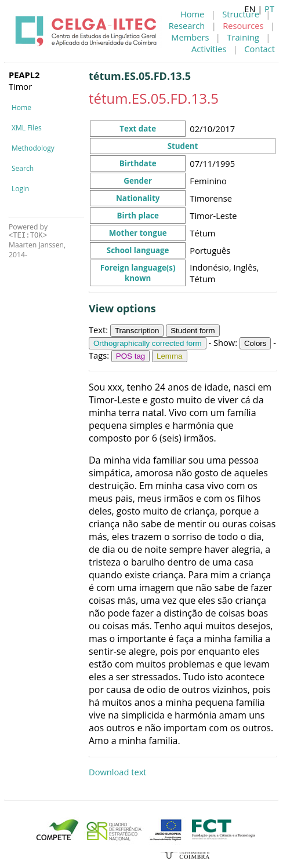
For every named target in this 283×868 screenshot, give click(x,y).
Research (187, 25)
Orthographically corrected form (148, 343)
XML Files (27, 128)
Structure (241, 14)
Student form (193, 331)
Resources (243, 25)
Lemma (169, 356)
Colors (255, 343)
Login (20, 189)
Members (190, 37)
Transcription (137, 331)
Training (243, 37)
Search (23, 168)
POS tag (130, 356)
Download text (118, 772)
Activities (209, 49)
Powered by (28, 231)
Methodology (33, 148)
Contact (260, 49)
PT (269, 9)
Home (192, 14)
